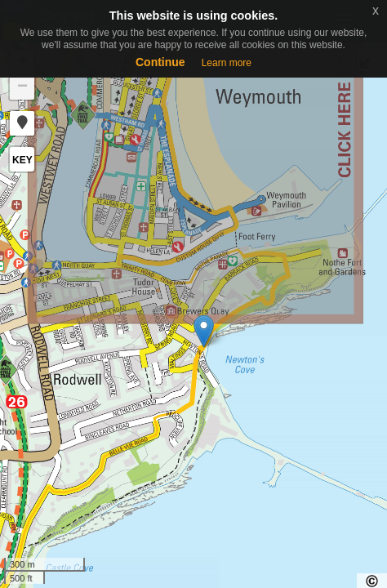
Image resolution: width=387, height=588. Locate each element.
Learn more (227, 63)
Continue (160, 62)
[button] (22, 123)
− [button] (22, 87)
